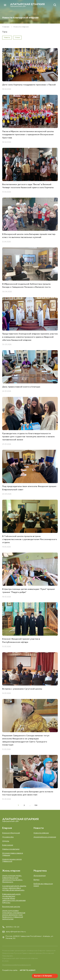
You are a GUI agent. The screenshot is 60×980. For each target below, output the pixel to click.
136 (36, 805)
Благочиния (8, 845)
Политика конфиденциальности (17, 965)
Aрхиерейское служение (45, 837)
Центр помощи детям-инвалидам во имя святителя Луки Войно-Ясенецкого (13, 879)
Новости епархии (41, 833)
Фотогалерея (40, 876)
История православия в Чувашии (13, 854)
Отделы (6, 841)
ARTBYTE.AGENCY (28, 970)
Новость (7, 38)
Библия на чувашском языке (43, 885)
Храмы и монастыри (11, 849)
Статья (17, 38)
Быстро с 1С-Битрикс (43, 976)
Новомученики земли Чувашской (12, 860)
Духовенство (8, 837)
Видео (37, 880)
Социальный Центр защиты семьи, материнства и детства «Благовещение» (14, 888)
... (30, 805)
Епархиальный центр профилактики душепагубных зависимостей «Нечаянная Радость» (14, 898)
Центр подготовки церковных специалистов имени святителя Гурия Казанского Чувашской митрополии (14, 915)
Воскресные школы (11, 907)
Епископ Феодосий (11, 833)
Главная (6, 27)
